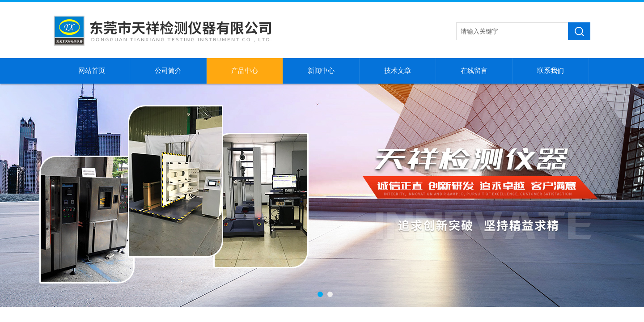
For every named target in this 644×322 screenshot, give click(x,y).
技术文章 (398, 71)
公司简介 (168, 71)
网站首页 (92, 71)
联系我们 (551, 71)
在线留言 (474, 71)
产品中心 (245, 71)
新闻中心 (321, 71)
